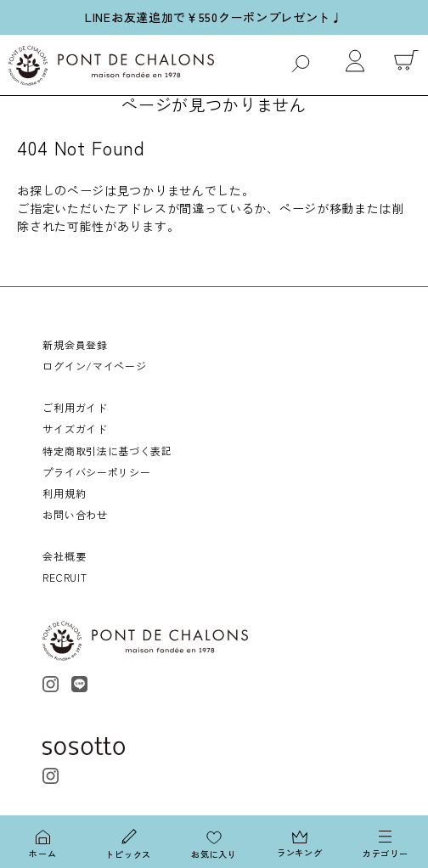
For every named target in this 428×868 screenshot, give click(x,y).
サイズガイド (75, 428)
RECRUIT (65, 577)
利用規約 (64, 493)
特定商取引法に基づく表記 (107, 451)
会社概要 (64, 556)
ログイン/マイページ (94, 366)
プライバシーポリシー (96, 472)
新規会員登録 (75, 344)
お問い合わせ (75, 514)
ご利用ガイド (75, 407)
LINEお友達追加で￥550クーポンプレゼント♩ (214, 17)
